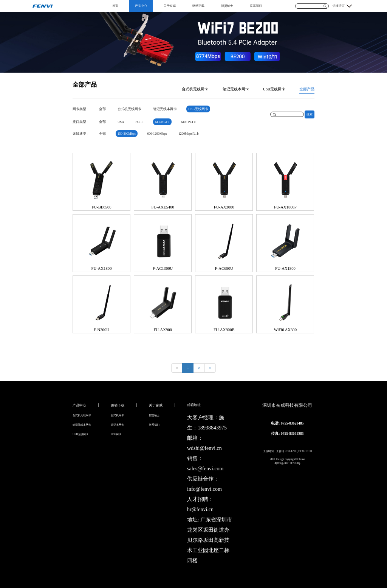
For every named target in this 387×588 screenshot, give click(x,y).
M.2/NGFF (162, 122)
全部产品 (307, 89)
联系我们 (256, 6)
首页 (115, 6)
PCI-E (139, 122)
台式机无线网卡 (195, 89)
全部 (102, 109)
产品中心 (141, 6)
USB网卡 (116, 434)
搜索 (310, 114)
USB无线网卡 (274, 89)
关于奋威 (170, 6)
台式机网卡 (117, 415)
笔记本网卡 (117, 425)
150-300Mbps (127, 134)
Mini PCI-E (189, 122)
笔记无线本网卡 (236, 89)
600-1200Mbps (157, 134)
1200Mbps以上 (189, 134)
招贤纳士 (227, 6)
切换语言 (339, 6)
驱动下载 (198, 6)
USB (121, 122)
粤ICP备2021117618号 (287, 463)
